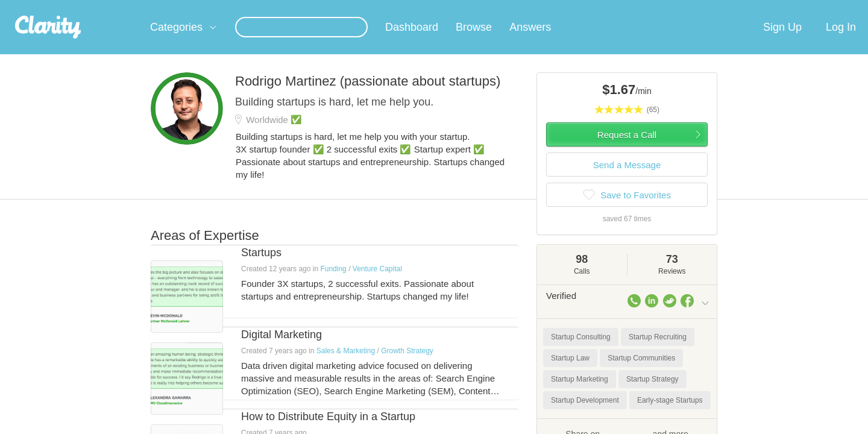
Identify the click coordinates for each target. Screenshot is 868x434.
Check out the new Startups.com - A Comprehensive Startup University (579, 8)
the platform (132, 7)
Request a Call (627, 149)
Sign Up (782, 42)
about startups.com (753, 8)
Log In (841, 42)
